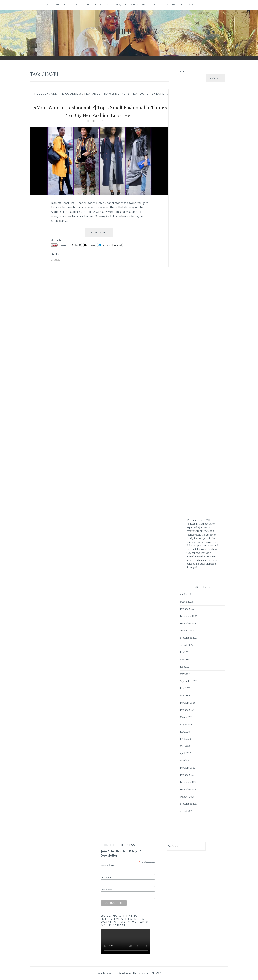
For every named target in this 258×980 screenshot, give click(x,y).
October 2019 (187, 797)
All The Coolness (67, 94)
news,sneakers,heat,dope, (126, 94)
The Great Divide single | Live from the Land (159, 5)
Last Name (106, 890)
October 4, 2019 (99, 121)
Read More (102, 234)
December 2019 (188, 782)
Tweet (63, 245)
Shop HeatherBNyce (67, 5)
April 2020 (186, 753)
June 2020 (185, 739)
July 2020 (185, 732)
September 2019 (189, 804)
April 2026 (185, 595)
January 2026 (187, 609)
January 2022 (187, 710)
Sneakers (160, 94)
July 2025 (185, 652)
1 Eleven (42, 94)
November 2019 (188, 790)
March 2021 (186, 717)
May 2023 (185, 696)
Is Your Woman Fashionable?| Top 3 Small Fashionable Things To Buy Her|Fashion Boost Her (99, 111)
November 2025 (189, 624)
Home (41, 5)
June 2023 (185, 688)
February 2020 (188, 768)
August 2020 (187, 725)
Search (184, 72)
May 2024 (185, 674)
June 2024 (185, 667)
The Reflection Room (102, 5)
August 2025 (187, 645)
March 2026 (186, 602)
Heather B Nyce (129, 31)
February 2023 (187, 703)
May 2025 (185, 660)
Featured (93, 94)
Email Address (109, 866)
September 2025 (189, 638)
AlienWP (156, 973)
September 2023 (189, 681)
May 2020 (185, 746)
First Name (106, 878)
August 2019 (186, 811)
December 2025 (189, 616)
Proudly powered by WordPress (114, 973)
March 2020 (187, 761)
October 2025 (187, 631)
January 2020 (187, 775)
